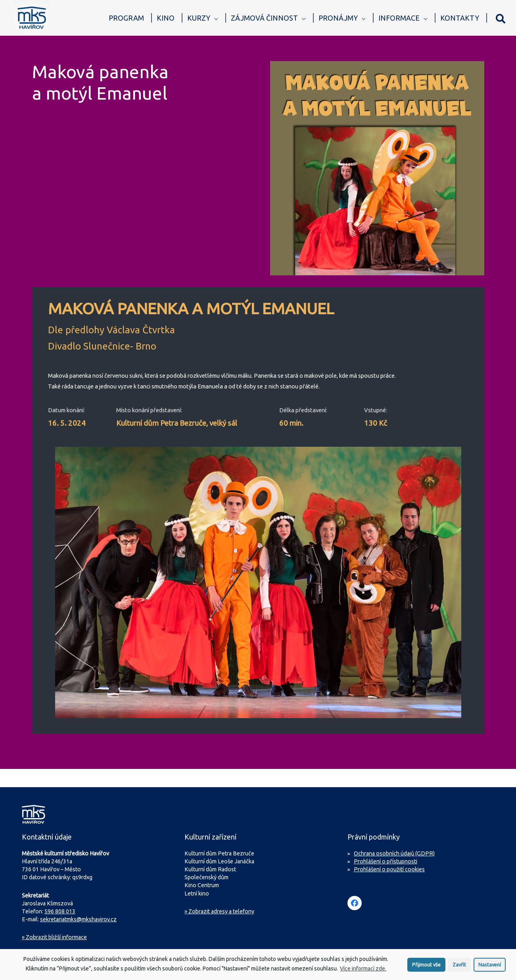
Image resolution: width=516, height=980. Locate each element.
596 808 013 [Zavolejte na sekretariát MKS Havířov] (60, 911)
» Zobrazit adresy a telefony (219, 911)
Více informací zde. (363, 971)
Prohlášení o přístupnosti (386, 861)
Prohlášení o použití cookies (389, 869)
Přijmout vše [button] (426, 967)
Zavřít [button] (459, 967)
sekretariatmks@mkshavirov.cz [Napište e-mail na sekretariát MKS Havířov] (78, 919)
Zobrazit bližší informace (54, 937)
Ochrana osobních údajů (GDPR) (394, 853)
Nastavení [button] (490, 967)
